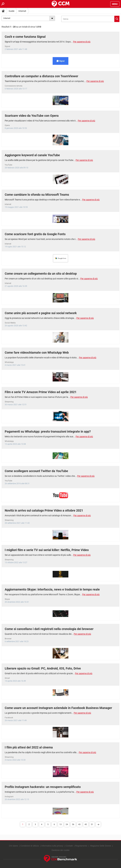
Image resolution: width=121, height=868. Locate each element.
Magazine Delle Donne (101, 846)
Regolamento (81, 846)
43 (79, 824)
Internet (22, 11)
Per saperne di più (82, 42)
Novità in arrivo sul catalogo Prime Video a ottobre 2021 (44, 510)
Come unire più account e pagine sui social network (41, 313)
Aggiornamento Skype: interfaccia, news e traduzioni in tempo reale (52, 589)
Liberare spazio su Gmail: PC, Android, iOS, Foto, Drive (43, 668)
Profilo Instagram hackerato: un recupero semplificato (43, 787)
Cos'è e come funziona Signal (25, 37)
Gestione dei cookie (60, 850)
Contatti (69, 846)
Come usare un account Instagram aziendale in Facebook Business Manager (58, 708)
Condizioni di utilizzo (30, 846)
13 (60, 824)
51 (92, 824)
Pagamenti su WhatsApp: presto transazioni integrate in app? (48, 431)
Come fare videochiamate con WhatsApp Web (37, 353)
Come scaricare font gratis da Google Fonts (35, 234)
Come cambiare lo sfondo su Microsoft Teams (37, 195)
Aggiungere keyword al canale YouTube (32, 155)
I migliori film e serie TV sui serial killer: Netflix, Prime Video (47, 550)
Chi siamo (14, 846)
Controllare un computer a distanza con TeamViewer (41, 76)
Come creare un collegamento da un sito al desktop (41, 274)
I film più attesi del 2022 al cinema (29, 747)
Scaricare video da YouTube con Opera (32, 116)
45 (86, 824)
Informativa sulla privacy (52, 846)
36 (73, 824)
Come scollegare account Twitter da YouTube (36, 471)
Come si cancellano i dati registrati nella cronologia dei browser (49, 629)
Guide (12, 11)
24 (67, 824)
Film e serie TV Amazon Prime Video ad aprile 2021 (41, 392)
